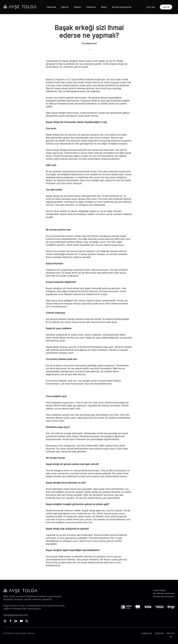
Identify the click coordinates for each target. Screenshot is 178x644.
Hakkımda (147, 633)
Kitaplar (171, 633)
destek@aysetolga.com (16, 615)
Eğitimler (159, 633)
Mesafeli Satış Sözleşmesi (164, 596)
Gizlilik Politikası (159, 590)
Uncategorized (89, 43)
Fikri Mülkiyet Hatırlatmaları (164, 593)
